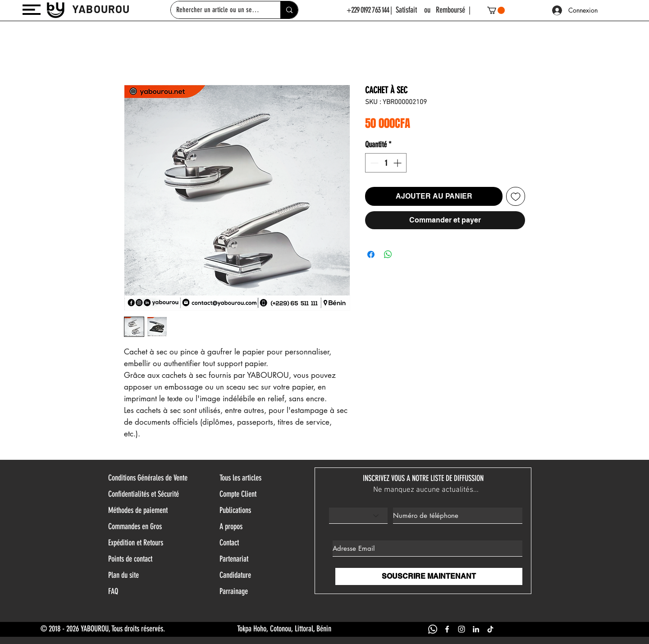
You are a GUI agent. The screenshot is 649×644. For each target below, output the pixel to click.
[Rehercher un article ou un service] (219, 10)
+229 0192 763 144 (368, 10)
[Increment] (398, 163)
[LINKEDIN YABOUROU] (476, 629)
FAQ (113, 591)
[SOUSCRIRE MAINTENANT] (429, 576)
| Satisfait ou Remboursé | (430, 10)
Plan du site (123, 575)
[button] (32, 10)
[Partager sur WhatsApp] (388, 254)
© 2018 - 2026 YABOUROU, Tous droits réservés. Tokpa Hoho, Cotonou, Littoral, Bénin (186, 629)
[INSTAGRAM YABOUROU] (462, 629)
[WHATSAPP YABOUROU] (433, 629)
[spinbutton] (386, 163)
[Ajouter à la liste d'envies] (516, 196)
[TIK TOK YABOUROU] (490, 629)
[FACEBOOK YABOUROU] (447, 629)
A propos (231, 526)
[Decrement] (373, 163)
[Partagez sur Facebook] (371, 254)
